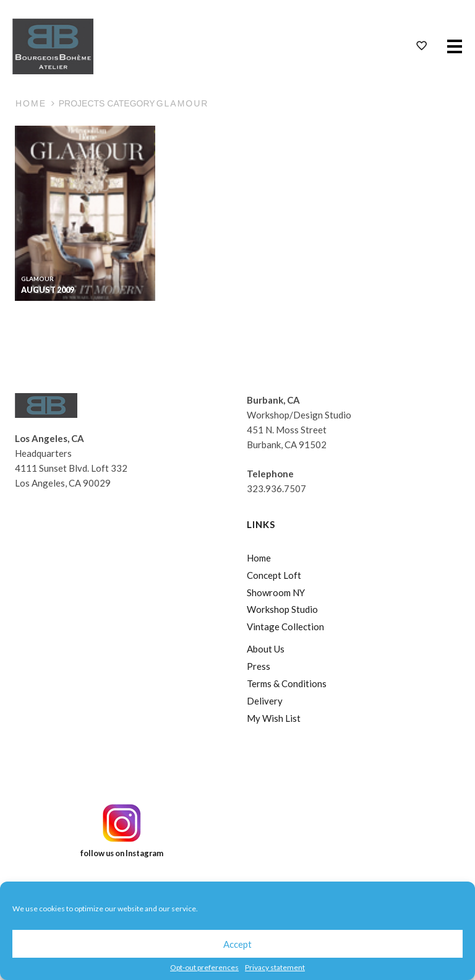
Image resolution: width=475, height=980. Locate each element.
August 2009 (48, 290)
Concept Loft (274, 575)
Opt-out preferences (204, 967)
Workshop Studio (282, 609)
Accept (237, 944)
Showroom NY (276, 592)
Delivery (265, 701)
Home (31, 103)
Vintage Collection (285, 627)
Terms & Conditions (287, 683)
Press (259, 666)
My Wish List (274, 718)
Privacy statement (275, 967)
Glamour (37, 279)
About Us (266, 649)
